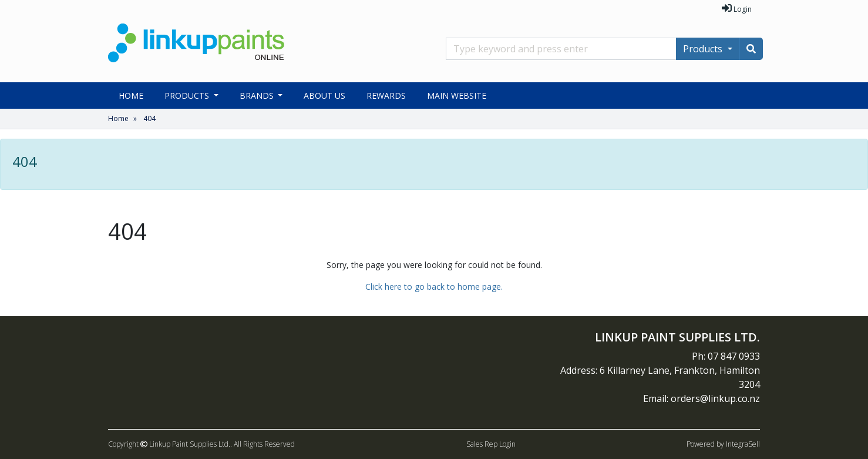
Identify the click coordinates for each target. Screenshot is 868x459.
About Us (324, 96)
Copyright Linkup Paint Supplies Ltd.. (170, 444)
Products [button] (188, 96)
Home (131, 96)
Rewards (386, 96)
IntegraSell (743, 444)
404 (149, 118)
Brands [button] (258, 96)
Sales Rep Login (491, 444)
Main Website (457, 96)
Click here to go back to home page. (434, 287)
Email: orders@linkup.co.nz (702, 398)
